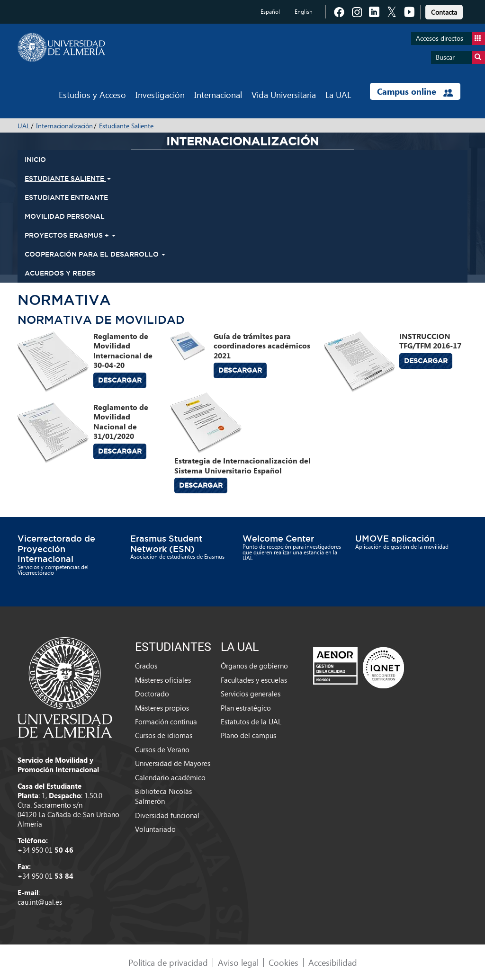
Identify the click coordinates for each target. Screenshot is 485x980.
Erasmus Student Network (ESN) (166, 543)
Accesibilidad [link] (333, 962)
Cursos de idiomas (164, 735)
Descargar (120, 380)
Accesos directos (450, 39)
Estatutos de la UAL (251, 722)
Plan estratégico (246, 708)
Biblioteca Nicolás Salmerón (163, 796)
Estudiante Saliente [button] (68, 178)
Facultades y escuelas (254, 680)
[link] (444, 11)
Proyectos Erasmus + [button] (70, 235)
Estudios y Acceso (92, 94)
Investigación (160, 94)
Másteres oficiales (163, 680)
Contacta (444, 12)
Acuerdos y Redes (60, 273)
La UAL (338, 94)
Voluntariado (155, 829)
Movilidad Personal (65, 216)
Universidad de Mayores (173, 763)
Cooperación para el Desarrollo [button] (95, 254)
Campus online (415, 91)
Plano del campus (248, 735)
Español (270, 12)
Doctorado (152, 694)
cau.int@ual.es (40, 902)
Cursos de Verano (162, 749)
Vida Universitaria (284, 94)
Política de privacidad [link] (168, 962)
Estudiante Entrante (66, 197)
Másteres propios (162, 708)
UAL (24, 126)
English (304, 12)
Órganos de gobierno (254, 666)
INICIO (35, 160)
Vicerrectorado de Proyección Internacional (56, 548)
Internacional (218, 94)
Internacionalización (64, 126)
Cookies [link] (283, 962)
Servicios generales (251, 694)
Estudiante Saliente (126, 126)
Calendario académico (170, 777)
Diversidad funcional (167, 815)
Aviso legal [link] (238, 962)
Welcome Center (278, 538)
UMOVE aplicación (395, 538)
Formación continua (166, 722)
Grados (146, 666)
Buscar (460, 58)
